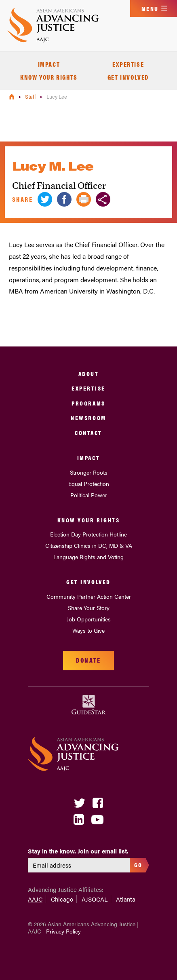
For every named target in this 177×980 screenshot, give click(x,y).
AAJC (35, 899)
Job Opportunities (89, 619)
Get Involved (128, 77)
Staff (31, 96)
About (89, 373)
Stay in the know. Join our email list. (78, 851)
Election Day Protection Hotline (88, 534)
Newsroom (88, 417)
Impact (49, 64)
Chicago (62, 899)
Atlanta (126, 899)
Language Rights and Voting (88, 557)
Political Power (89, 495)
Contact (88, 432)
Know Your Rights (49, 77)
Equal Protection (89, 484)
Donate (88, 660)
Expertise (128, 64)
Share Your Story (89, 608)
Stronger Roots (89, 472)
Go (138, 865)
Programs (88, 403)
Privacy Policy (63, 931)
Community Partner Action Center (89, 596)
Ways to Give (88, 630)
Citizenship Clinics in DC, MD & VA (89, 545)
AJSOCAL (95, 899)
